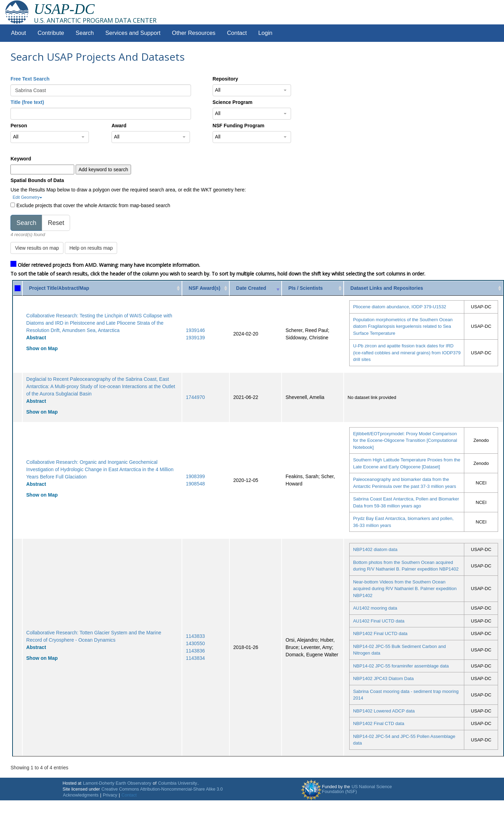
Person (19, 126)
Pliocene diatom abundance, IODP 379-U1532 (400, 307)
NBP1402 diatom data (375, 549)
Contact (237, 33)
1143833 (195, 636)
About (19, 33)
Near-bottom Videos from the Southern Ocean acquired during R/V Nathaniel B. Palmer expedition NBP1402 (405, 589)
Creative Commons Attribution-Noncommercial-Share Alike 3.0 (162, 789)
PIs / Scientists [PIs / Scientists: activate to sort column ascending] (306, 288)
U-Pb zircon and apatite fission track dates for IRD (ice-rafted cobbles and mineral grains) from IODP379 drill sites (407, 353)
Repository (225, 79)
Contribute (51, 33)
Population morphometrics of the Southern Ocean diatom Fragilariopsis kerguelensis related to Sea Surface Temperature (403, 326)
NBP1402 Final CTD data (379, 723)
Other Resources (194, 33)
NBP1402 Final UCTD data (380, 633)
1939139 (195, 338)
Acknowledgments (81, 795)
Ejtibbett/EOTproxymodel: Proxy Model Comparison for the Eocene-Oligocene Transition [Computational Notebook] (405, 440)
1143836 (195, 651)
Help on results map (91, 248)
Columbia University (177, 783)
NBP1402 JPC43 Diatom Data (383, 678)
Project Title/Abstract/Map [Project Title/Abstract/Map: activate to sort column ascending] (59, 288)
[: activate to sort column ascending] (18, 288)
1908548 (195, 484)
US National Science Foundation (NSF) (357, 789)
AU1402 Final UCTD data (379, 621)
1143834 (195, 658)
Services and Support (133, 33)
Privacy (110, 795)
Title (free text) (27, 102)
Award (119, 126)
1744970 (195, 397)
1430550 (195, 643)
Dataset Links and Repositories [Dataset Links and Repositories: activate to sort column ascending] (387, 288)
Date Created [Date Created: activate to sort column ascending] (251, 288)
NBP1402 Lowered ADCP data (384, 711)
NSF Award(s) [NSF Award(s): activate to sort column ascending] (204, 288)
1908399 (195, 476)
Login (265, 33)
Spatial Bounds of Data (37, 180)
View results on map (37, 248)
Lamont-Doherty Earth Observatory (117, 783)
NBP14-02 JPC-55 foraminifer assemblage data (401, 666)
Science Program (232, 102)
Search (85, 33)
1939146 (195, 330)
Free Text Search (30, 79)
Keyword (21, 159)
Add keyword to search (103, 169)
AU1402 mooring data (375, 608)
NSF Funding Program (239, 126)
